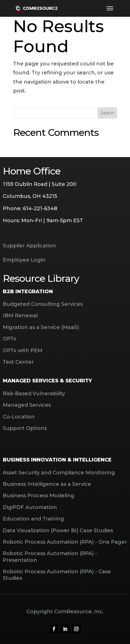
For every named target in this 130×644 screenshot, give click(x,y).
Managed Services (27, 405)
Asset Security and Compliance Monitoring (59, 473)
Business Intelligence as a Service (47, 484)
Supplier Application (29, 246)
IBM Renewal (20, 316)
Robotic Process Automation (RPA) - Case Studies (57, 575)
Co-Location (19, 417)
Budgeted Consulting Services (43, 304)
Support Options (25, 428)
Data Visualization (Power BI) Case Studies (58, 531)
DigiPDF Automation (30, 507)
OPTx (10, 339)
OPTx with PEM (23, 351)
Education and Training (33, 519)
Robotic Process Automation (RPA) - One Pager (65, 542)
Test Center (18, 362)
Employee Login (24, 260)
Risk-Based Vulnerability (34, 394)
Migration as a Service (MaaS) (41, 327)
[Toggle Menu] (110, 8)
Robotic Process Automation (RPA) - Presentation (50, 557)
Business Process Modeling (39, 496)
